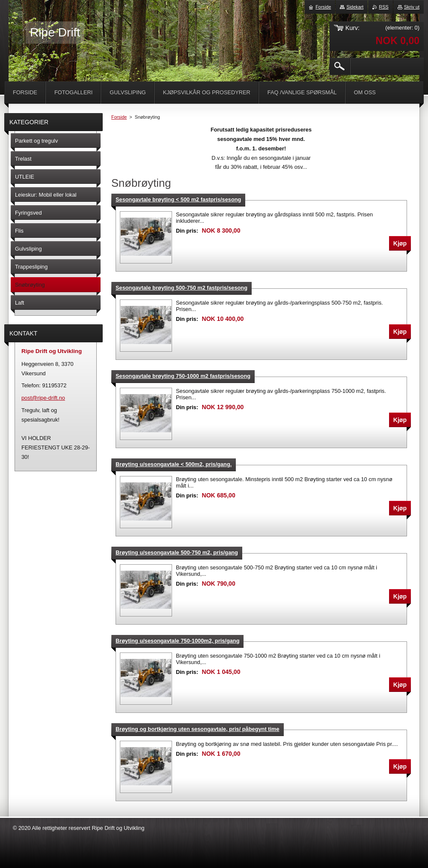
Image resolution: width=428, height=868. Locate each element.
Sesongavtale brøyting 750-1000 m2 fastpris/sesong (183, 376)
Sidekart (355, 7)
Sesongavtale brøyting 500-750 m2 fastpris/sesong (181, 288)
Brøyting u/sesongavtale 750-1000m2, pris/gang (177, 641)
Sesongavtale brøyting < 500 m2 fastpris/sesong (178, 199)
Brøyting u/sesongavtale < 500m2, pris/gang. (174, 464)
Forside (119, 117)
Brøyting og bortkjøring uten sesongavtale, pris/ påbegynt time (198, 729)
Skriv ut (412, 7)
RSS (383, 7)
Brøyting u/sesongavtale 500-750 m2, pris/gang (177, 552)
